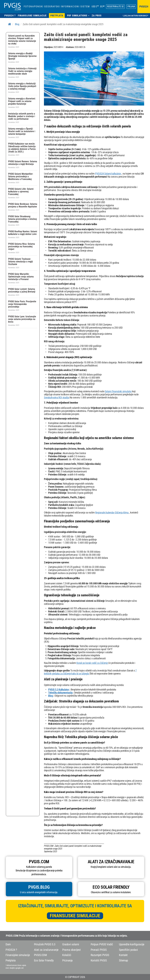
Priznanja (67, 960)
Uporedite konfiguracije (132, 944)
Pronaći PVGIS (99, 950)
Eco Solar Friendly (44, 960)
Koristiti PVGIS (99, 960)
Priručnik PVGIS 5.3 (45, 944)
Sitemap (123, 960)
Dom (8, 944)
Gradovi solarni (71, 944)
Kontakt (123, 955)
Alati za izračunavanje (46, 950)
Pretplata (11, 960)
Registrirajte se (115, 7)
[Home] (10, 24)
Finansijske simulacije (75, 916)
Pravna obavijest (71, 950)
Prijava (131, 7)
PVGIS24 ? (11, 950)
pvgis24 (144, 7)
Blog (17, 24)
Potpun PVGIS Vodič (102, 944)
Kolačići (67, 955)
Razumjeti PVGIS (100, 955)
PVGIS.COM (40, 955)
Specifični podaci (128, 950)
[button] (78, 16)
